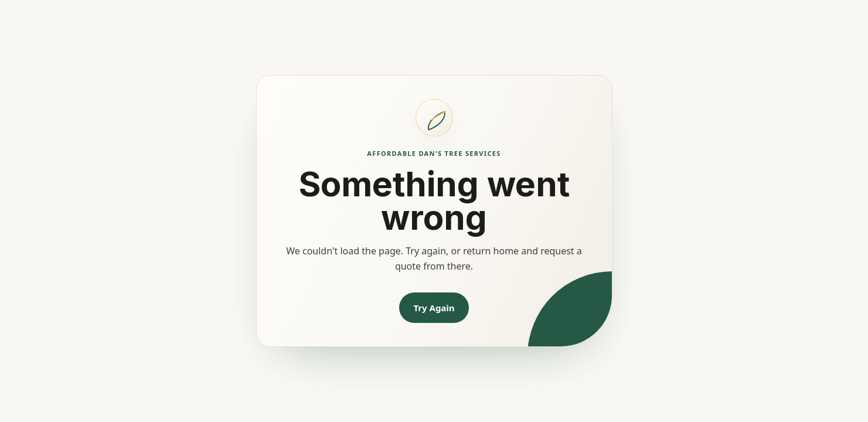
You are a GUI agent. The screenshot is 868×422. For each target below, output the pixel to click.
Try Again (434, 308)
